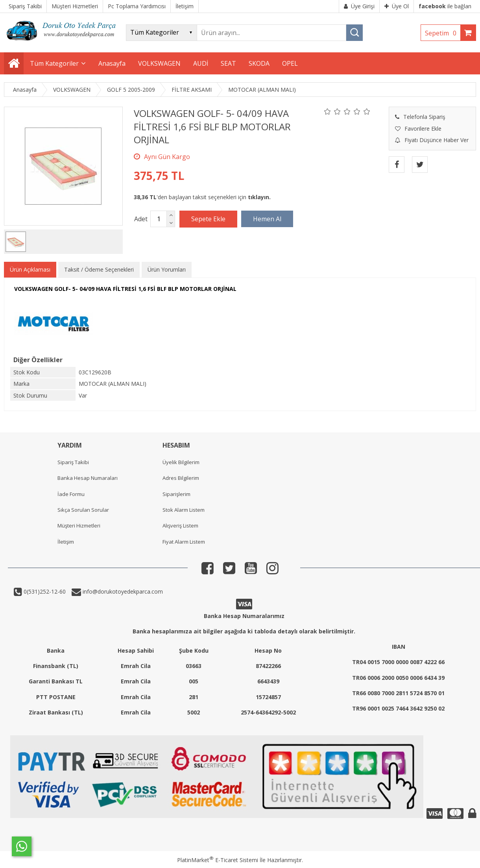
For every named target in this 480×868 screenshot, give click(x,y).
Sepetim (443, 33)
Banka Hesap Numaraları (88, 478)
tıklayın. (259, 197)
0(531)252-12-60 (44, 591)
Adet (141, 219)
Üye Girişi (359, 6)
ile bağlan (445, 6)
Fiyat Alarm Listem (184, 542)
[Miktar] (159, 219)
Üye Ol (397, 6)
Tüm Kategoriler (54, 63)
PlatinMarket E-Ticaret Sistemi (218, 860)
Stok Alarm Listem (184, 510)
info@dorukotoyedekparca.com (122, 591)
